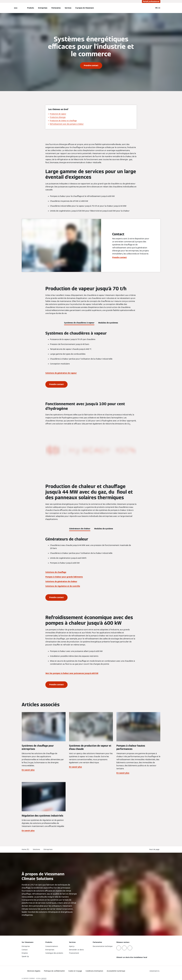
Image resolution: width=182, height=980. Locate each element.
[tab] (79, 322)
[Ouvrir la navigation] (16, 8)
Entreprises (43, 8)
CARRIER (44, 978)
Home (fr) (25, 849)
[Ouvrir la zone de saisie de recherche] (151, 8)
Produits (31, 8)
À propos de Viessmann (85, 8)
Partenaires (56, 8)
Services (68, 8)
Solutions (36, 849)
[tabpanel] (91, 359)
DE (159, 8)
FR (156, 8)
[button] (155, 849)
